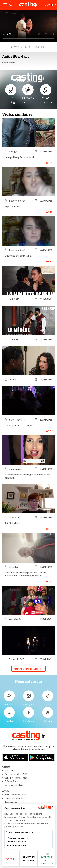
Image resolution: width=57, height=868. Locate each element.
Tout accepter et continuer (46, 859)
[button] (47, 5)
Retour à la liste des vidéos (27, 669)
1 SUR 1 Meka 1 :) (14, 523)
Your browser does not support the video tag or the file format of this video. (28, 26)
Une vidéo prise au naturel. (18, 256)
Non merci (11, 859)
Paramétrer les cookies (28, 859)
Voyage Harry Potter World (19, 157)
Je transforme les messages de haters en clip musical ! (28, 476)
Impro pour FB (12, 206)
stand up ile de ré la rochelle (19, 425)
